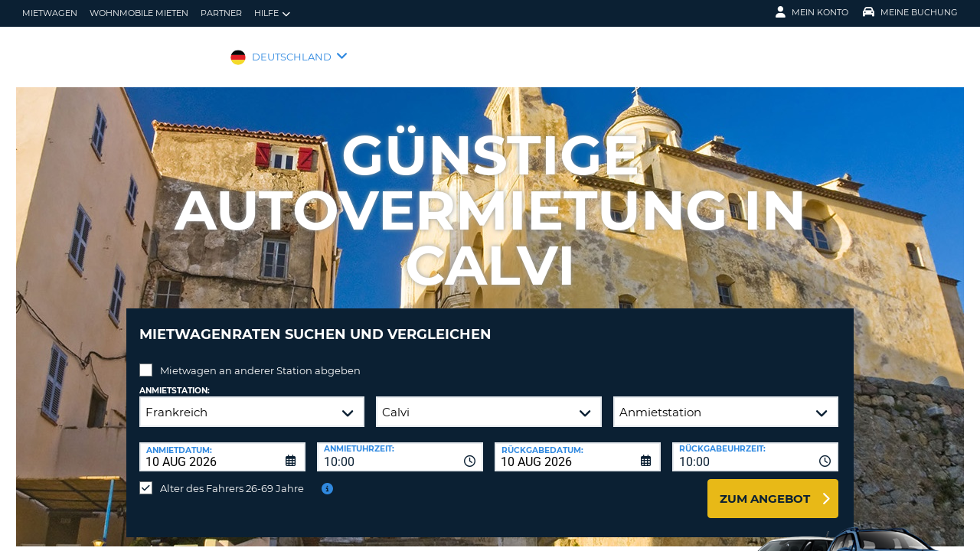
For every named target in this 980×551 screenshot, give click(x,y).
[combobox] (400, 445)
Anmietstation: (175, 379)
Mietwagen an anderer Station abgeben (260, 359)
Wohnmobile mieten (139, 13)
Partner (221, 13)
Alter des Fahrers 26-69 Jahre (232, 477)
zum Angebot (765, 487)
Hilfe (272, 13)
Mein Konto (812, 12)
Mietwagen (50, 13)
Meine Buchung (910, 12)
